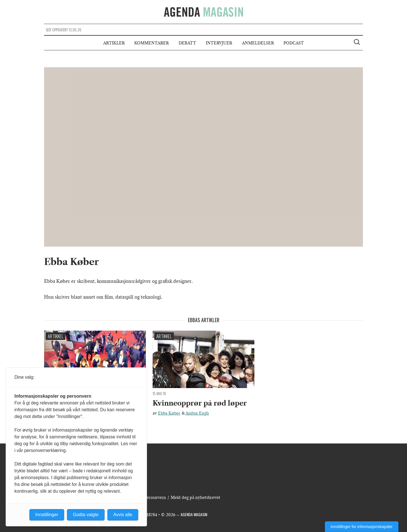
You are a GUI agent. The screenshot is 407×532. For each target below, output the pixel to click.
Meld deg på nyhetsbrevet (195, 497)
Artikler (114, 43)
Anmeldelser (258, 43)
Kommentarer (151, 43)
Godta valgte (86, 515)
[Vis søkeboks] (358, 43)
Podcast (294, 43)
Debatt (187, 43)
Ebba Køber (169, 413)
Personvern (155, 497)
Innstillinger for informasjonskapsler (362, 527)
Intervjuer (219, 43)
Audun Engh (197, 413)
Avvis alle (123, 515)
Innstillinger (47, 515)
